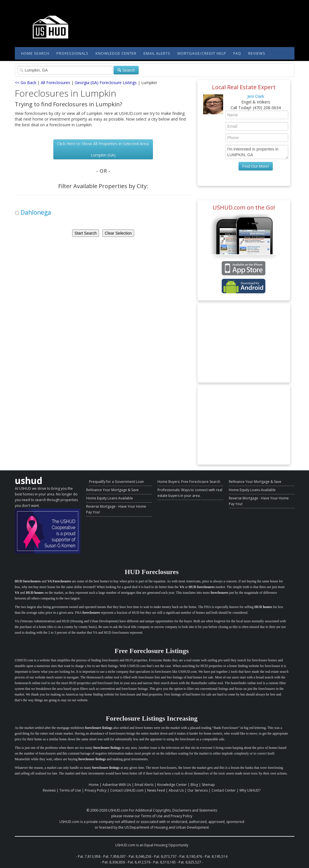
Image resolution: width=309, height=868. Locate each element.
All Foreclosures (55, 83)
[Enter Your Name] (257, 115)
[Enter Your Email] (257, 126)
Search (126, 70)
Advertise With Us (117, 785)
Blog (194, 785)
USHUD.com (118, 810)
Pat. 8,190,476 (191, 856)
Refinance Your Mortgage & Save (112, 490)
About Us (176, 790)
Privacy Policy (96, 790)
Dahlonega (36, 212)
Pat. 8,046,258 (140, 856)
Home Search (35, 53)
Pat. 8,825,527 (190, 862)
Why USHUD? (250, 790)
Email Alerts (157, 53)
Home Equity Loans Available (110, 498)
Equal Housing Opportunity (166, 845)
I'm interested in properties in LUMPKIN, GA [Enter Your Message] (257, 152)
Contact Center (224, 790)
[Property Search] (65, 70)
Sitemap (208, 785)
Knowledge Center (116, 53)
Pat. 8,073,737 (165, 856)
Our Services (198, 790)
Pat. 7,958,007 (115, 856)
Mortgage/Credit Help (202, 53)
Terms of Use (70, 790)
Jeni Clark (256, 96)
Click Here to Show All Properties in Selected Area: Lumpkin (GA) (103, 149)
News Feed (156, 790)
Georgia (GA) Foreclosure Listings (106, 83)
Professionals (72, 53)
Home (94, 785)
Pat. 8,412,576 (139, 862)
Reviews (257, 53)
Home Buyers (168, 482)
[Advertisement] (244, 343)
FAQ (237, 53)
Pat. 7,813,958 (89, 856)
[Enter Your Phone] (257, 138)
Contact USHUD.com (127, 790)
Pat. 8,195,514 (216, 856)
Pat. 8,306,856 (114, 862)
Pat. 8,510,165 (164, 862)
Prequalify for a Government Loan (116, 482)
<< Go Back (26, 83)
